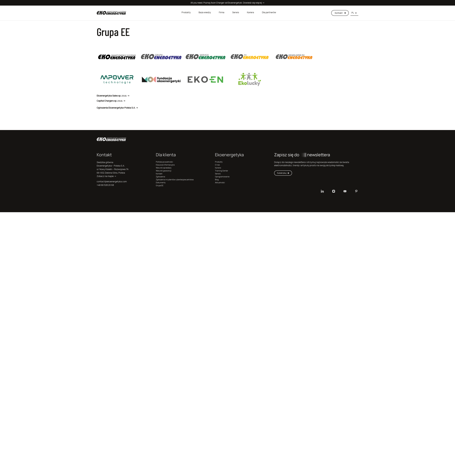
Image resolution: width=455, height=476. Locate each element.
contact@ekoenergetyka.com (112, 182)
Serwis (236, 12)
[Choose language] (354, 13)
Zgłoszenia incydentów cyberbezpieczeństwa (175, 180)
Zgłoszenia (160, 177)
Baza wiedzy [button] (205, 12)
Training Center (222, 171)
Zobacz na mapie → (106, 176)
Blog (217, 180)
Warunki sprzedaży (164, 168)
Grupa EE (160, 186)
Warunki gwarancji (164, 171)
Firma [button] (222, 12)
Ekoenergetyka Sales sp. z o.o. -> (113, 96)
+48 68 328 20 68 (105, 185)
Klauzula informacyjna (165, 165)
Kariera (250, 12)
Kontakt (159, 174)
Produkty (186, 12)
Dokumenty (161, 183)
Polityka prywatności (164, 162)
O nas (217, 165)
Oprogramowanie (222, 177)
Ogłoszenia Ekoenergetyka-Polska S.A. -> (117, 108)
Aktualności (220, 183)
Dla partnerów (269, 12)
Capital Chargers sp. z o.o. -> (111, 101)
